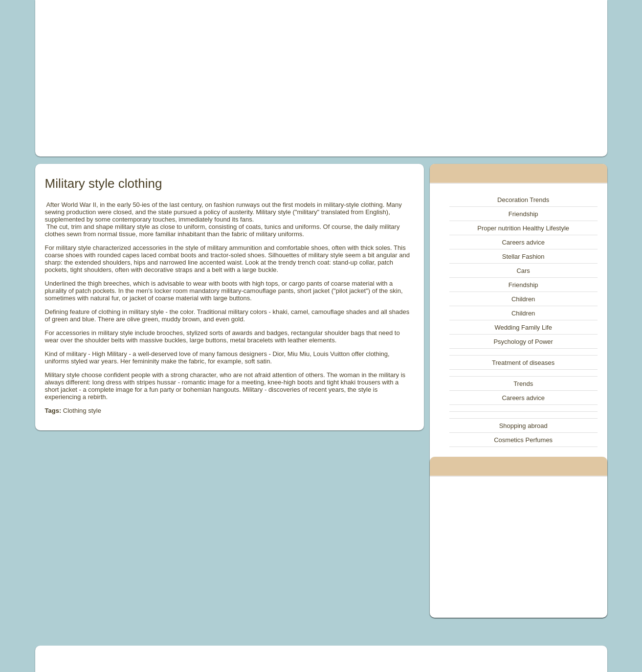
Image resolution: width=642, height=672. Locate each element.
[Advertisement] (211, 78)
